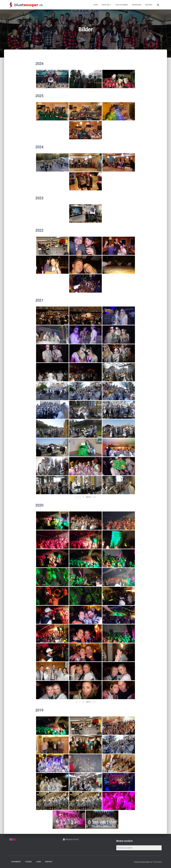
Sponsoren (137, 5)
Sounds (29, 862)
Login (38, 862)
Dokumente (16, 862)
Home (96, 5)
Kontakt (149, 5)
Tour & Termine (122, 5)
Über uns (106, 5)
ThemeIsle (157, 862)
